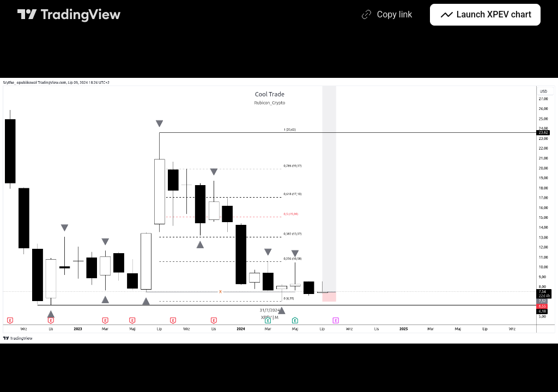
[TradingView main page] (69, 15)
